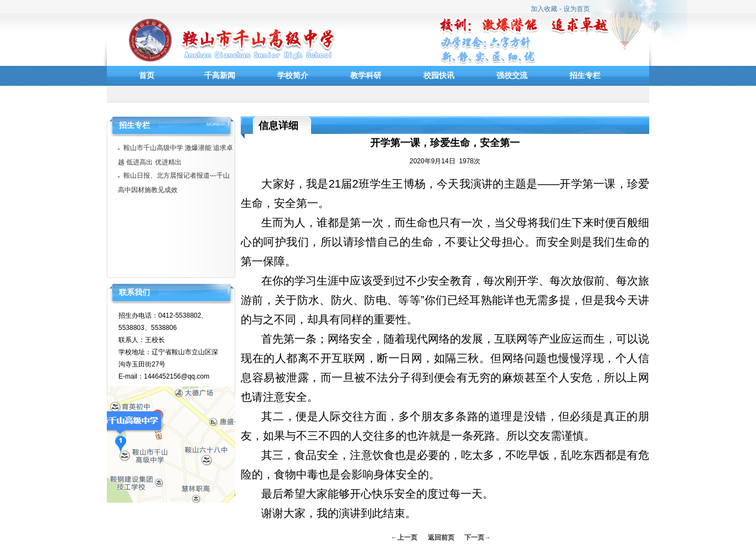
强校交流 (512, 75)
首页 (147, 75)
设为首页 (577, 9)
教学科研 (366, 75)
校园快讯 (439, 75)
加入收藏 (544, 9)
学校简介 (293, 75)
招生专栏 (585, 75)
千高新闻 (220, 75)
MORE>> (216, 125)
